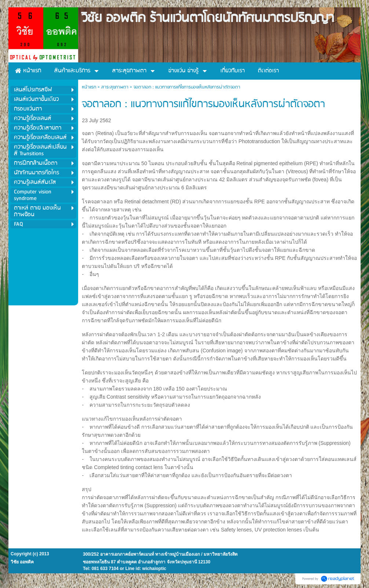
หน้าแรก (89, 87)
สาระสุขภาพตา (115, 87)
